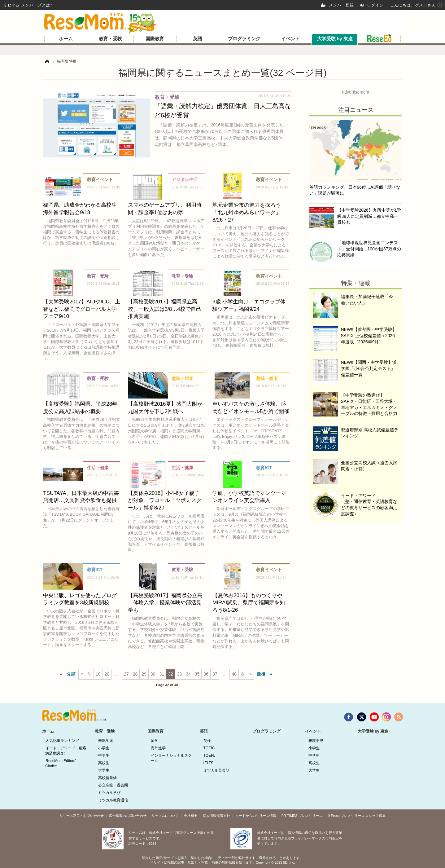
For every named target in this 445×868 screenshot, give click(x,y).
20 (107, 674)
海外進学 (158, 748)
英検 (207, 741)
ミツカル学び (109, 793)
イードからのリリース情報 (256, 816)
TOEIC (209, 748)
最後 (261, 674)
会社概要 (191, 816)
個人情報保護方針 (216, 816)
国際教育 (155, 39)
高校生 (104, 763)
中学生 (104, 756)
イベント (290, 39)
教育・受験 (110, 39)
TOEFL (209, 756)
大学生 (104, 770)
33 (180, 674)
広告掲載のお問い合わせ (128, 816)
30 (153, 674)
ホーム (66, 39)
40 (234, 674)
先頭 (71, 674)
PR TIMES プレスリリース (302, 816)
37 (215, 674)
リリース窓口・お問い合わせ (82, 816)
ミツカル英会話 (216, 770)
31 (162, 674)
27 (126, 674)
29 (144, 674)
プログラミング (244, 39)
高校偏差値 (107, 778)
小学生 (104, 748)
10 (98, 674)
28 (135, 674)
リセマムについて (165, 816)
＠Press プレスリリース (346, 816)
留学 (155, 741)
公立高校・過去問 (113, 785)
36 (206, 674)
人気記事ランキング (62, 741)
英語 (198, 39)
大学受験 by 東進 (335, 39)
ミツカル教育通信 (113, 800)
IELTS (208, 763)
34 (188, 674)
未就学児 (106, 741)
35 (197, 674)
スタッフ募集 (375, 816)
